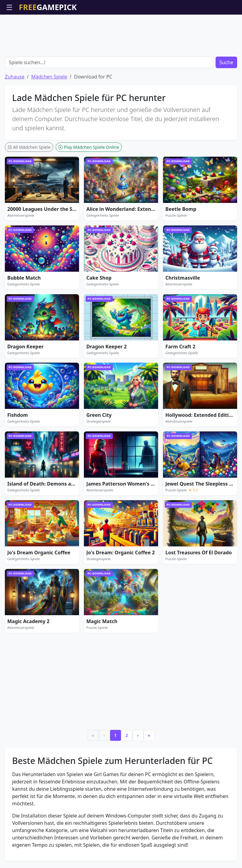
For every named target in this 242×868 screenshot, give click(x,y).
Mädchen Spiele (49, 77)
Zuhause (15, 77)
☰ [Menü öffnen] (9, 7)
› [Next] (138, 735)
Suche (226, 62)
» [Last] (149, 735)
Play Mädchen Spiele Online (89, 147)
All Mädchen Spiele (29, 147)
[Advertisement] (121, 30)
